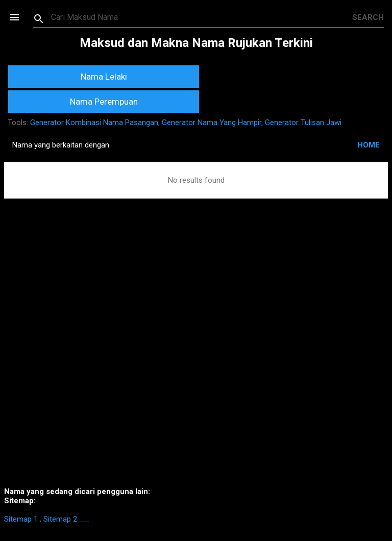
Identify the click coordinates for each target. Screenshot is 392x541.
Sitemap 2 (60, 519)
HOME (369, 145)
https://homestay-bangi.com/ (84, 521)
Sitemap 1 (21, 519)
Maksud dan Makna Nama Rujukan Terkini (196, 43)
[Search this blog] (202, 17)
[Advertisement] (196, 358)
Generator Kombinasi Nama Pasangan (94, 122)
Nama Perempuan (104, 102)
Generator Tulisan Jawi (303, 122)
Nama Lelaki (104, 77)
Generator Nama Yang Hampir (212, 122)
